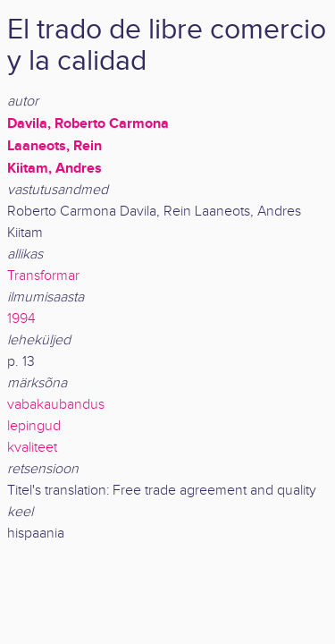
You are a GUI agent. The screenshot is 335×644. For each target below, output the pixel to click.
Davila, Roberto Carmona (88, 123)
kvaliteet (32, 448)
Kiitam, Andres (54, 168)
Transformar (43, 276)
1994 (21, 319)
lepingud (34, 426)
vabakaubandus (56, 405)
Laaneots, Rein (54, 146)
